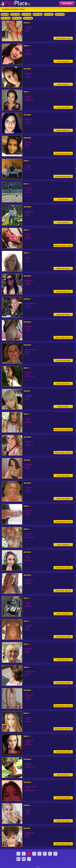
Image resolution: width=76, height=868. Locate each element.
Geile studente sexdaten (63, 568)
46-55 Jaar (17, 18)
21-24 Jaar (26, 14)
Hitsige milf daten (63, 407)
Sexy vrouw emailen (63, 476)
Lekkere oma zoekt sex (63, 821)
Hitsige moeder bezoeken (63, 844)
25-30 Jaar (38, 14)
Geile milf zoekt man (63, 775)
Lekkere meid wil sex (63, 614)
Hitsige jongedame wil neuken (63, 131)
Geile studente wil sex (63, 291)
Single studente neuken (63, 752)
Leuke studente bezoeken (63, 176)
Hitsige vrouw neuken (63, 268)
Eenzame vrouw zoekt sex (63, 153)
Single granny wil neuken (63, 683)
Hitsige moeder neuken (63, 637)
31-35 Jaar (49, 14)
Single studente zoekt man (63, 729)
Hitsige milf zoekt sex (63, 384)
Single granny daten (63, 660)
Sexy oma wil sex (63, 222)
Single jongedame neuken (63, 522)
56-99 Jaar (28, 18)
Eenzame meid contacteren (63, 430)
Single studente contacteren (63, 706)
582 (24, 859)
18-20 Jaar (15, 14)
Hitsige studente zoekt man (63, 453)
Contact (38, 867)
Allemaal (5, 14)
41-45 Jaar (6, 18)
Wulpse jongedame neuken (63, 245)
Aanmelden (67, 3)
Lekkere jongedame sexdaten (63, 545)
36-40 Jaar (60, 14)
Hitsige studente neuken (63, 38)
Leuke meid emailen (63, 107)
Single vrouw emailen (63, 499)
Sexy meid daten (63, 199)
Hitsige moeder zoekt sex (63, 338)
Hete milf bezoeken (63, 84)
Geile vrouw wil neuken (63, 361)
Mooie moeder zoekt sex (63, 591)
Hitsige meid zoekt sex (63, 314)
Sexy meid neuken (63, 61)
